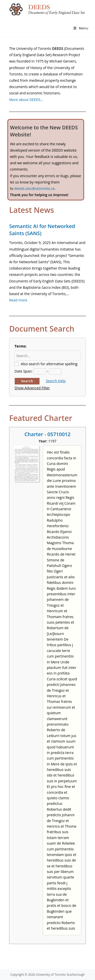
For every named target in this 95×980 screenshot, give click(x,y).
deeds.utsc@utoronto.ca (34, 188)
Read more (18, 300)
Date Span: (23, 371)
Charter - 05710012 (48, 434)
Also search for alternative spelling (49, 364)
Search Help (56, 381)
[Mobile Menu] (81, 28)
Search (27, 381)
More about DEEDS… (26, 100)
